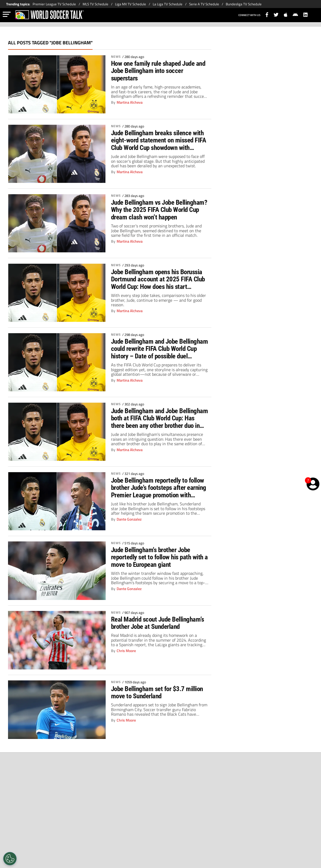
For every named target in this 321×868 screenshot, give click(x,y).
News (116, 57)
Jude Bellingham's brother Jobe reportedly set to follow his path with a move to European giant (154, 557)
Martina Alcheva (130, 103)
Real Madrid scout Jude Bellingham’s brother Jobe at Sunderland (149, 627)
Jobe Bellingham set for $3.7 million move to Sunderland (160, 693)
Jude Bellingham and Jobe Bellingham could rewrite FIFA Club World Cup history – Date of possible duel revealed (158, 349)
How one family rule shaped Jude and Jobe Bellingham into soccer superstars (155, 71)
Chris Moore (126, 658)
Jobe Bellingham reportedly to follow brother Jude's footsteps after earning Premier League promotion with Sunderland (160, 488)
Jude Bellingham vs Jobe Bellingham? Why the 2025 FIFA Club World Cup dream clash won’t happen (160, 210)
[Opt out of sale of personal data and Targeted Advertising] (10, 859)
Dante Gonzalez (129, 520)
